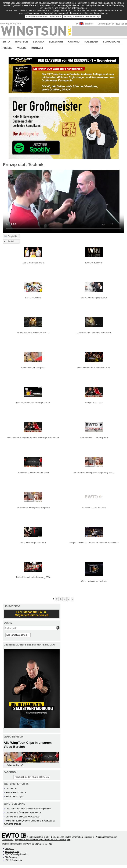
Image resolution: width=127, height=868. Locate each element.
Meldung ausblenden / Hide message (82, 17)
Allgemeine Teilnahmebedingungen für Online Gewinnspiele (43, 839)
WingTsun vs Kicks (94, 403)
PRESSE (7, 48)
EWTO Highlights (33, 298)
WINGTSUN (21, 42)
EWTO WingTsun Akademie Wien (33, 473)
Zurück (11, 241)
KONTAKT (37, 48)
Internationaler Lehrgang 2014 (94, 438)
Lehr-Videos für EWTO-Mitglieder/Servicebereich (32, 614)
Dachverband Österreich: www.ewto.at (24, 813)
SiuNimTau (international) (94, 508)
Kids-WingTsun (12, 852)
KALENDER (91, 42)
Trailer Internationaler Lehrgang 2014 (33, 577)
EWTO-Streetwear (94, 263)
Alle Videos (11, 789)
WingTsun (10, 849)
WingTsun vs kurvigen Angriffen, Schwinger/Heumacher (33, 438)
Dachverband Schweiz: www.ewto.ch (23, 817)
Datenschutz (8, 839)
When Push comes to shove (94, 581)
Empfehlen (11, 237)
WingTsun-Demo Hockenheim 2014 (94, 368)
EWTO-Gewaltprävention (17, 854)
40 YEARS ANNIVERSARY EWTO (33, 333)
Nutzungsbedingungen (106, 837)
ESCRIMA (39, 42)
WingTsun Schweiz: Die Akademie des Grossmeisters (94, 543)
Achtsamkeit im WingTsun (33, 368)
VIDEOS (22, 48)
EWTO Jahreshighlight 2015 (94, 298)
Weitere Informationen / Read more (43, 17)
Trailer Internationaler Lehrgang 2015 (33, 403)
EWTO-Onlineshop (14, 860)
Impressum (89, 837)
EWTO (6, 42)
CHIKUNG (74, 42)
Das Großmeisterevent (33, 263)
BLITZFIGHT (56, 42)
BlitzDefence (11, 857)
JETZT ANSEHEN (15, 765)
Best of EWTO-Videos (16, 793)
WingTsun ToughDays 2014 (33, 543)
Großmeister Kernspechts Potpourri (33, 508)
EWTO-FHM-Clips (14, 797)
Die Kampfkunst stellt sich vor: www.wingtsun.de (28, 809)
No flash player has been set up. (63, 201)
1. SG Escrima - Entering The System (94, 333)
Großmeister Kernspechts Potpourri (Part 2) (94, 473)
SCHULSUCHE (111, 42)
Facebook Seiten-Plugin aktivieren (32, 777)
